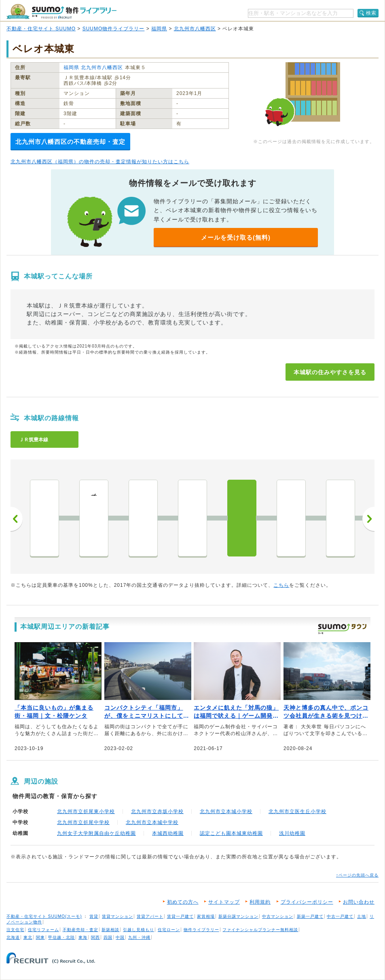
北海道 (13, 937)
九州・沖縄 (139, 937)
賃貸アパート (150, 916)
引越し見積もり (139, 930)
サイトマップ (224, 902)
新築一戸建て (310, 916)
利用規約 (260, 902)
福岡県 (159, 29)
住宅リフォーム (43, 930)
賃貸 (94, 916)
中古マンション (278, 916)
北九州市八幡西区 (195, 29)
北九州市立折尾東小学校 (86, 811)
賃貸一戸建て (180, 916)
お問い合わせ (359, 902)
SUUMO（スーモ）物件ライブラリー (61, 12)
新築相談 (110, 930)
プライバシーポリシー (307, 902)
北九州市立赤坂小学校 (157, 811)
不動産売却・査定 (80, 930)
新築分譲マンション (238, 916)
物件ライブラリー (201, 930)
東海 (83, 937)
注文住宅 (15, 930)
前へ (17, 519)
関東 (40, 937)
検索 (371, 13)
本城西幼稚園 (168, 833)
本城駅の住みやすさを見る (330, 372)
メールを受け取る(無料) (236, 237)
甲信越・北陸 (61, 937)
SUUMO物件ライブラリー (114, 29)
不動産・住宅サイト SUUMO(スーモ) (44, 916)
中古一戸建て (340, 916)
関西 (95, 937)
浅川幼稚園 (292, 833)
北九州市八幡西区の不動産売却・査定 (70, 142)
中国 (120, 937)
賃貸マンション (117, 916)
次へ (368, 519)
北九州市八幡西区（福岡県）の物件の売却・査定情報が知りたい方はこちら (100, 162)
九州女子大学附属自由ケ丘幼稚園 (96, 833)
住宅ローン (169, 930)
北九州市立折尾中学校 (83, 822)
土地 (362, 916)
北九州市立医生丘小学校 (297, 811)
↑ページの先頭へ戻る (357, 875)
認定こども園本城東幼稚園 (231, 833)
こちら (281, 585)
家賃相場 (206, 916)
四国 (108, 937)
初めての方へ (183, 902)
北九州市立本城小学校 (226, 811)
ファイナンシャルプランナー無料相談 (260, 930)
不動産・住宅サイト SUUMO (41, 29)
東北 (28, 937)
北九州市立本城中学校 (152, 822)
